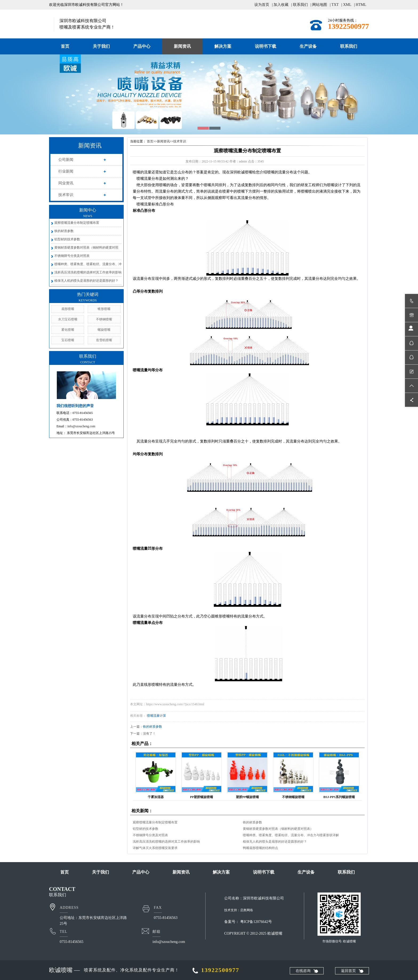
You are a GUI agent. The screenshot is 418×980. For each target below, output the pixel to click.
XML (347, 5)
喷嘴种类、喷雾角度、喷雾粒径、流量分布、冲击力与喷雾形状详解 (291, 835)
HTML (361, 5)
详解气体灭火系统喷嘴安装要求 (155, 848)
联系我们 (300, 5)
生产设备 (308, 46)
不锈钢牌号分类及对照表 (72, 256)
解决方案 (223, 46)
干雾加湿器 (156, 797)
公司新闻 (66, 160)
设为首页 (262, 5)
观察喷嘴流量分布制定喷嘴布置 (77, 223)
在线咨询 (303, 971)
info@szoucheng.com (81, 426)
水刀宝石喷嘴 (68, 319)
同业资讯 (66, 183)
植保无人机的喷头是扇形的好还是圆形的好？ (86, 281)
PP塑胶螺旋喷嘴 (202, 797)
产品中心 (142, 46)
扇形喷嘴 (68, 309)
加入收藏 (281, 5)
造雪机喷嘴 (104, 340)
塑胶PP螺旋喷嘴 (248, 797)
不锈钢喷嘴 (104, 319)
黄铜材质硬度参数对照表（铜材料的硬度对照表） (278, 829)
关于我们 (101, 46)
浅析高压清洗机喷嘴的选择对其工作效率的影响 (88, 272)
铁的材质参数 (64, 231)
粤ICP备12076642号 (256, 922)
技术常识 (66, 195)
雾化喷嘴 (68, 330)
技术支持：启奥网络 (239, 910)
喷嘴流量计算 (156, 716)
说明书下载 (266, 46)
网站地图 (320, 5)
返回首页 (348, 971)
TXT (335, 5)
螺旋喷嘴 (104, 330)
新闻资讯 (182, 46)
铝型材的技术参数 (67, 239)
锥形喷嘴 (104, 309)
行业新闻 (66, 171)
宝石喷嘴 (68, 340)
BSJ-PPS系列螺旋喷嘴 (339, 797)
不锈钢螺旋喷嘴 (293, 797)
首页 (65, 46)
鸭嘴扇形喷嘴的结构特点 (260, 848)
